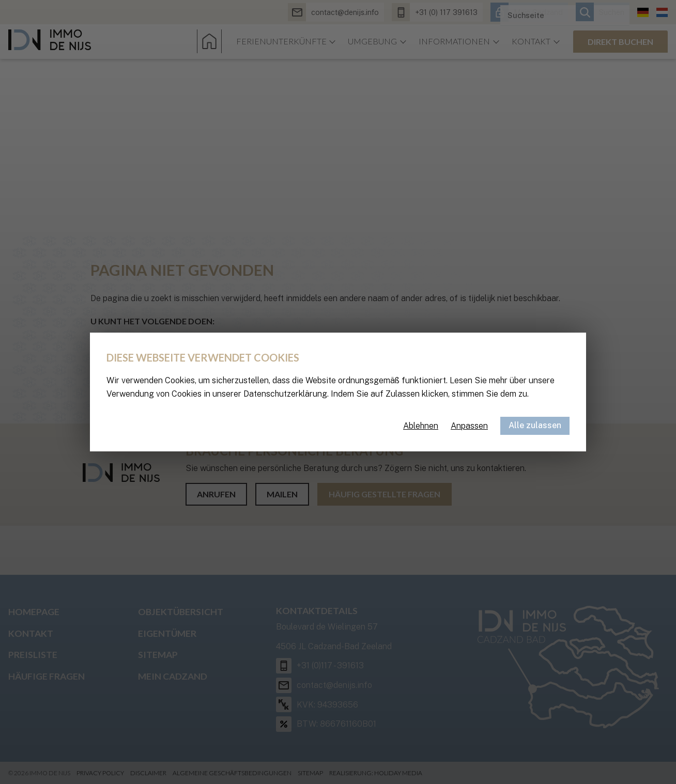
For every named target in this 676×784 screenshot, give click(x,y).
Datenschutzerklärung (285, 394)
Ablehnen (421, 426)
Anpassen (469, 426)
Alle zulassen (535, 425)
